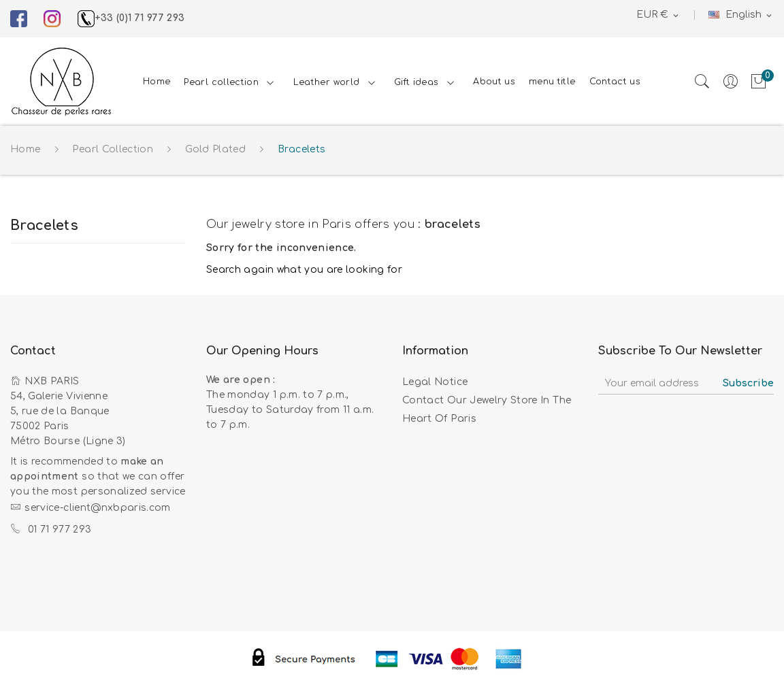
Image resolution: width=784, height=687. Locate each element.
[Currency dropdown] (658, 15)
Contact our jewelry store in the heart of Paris (487, 409)
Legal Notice (435, 382)
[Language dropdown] (741, 15)
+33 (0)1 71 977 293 (131, 18)
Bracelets (44, 226)
